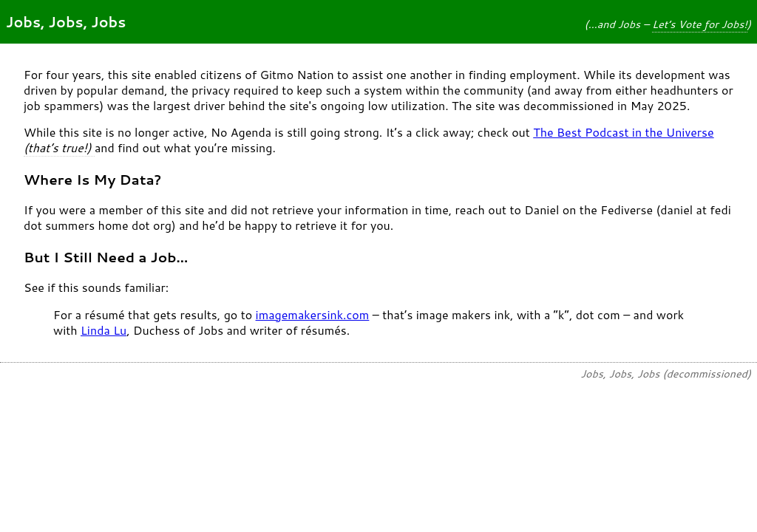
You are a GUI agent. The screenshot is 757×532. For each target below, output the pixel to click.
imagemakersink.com (313, 314)
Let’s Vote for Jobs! (700, 24)
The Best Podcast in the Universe (623, 132)
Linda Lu (103, 330)
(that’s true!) (59, 147)
